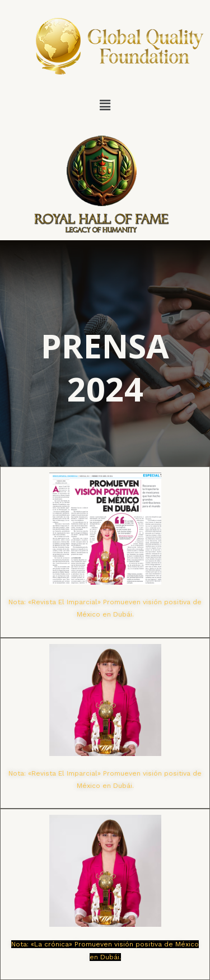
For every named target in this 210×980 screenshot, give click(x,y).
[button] (105, 105)
